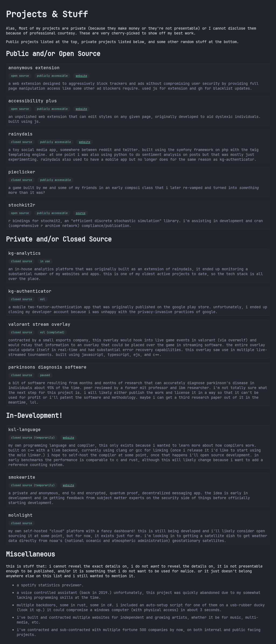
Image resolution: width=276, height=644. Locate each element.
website (81, 76)
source (81, 213)
